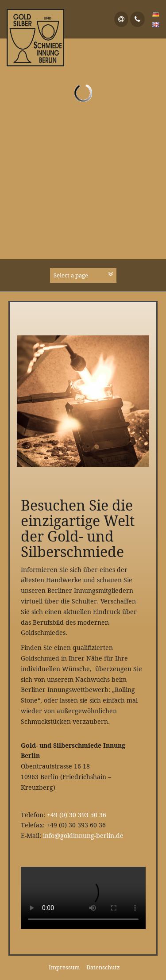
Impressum (64, 967)
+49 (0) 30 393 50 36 (77, 815)
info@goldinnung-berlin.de (83, 836)
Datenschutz (103, 967)
